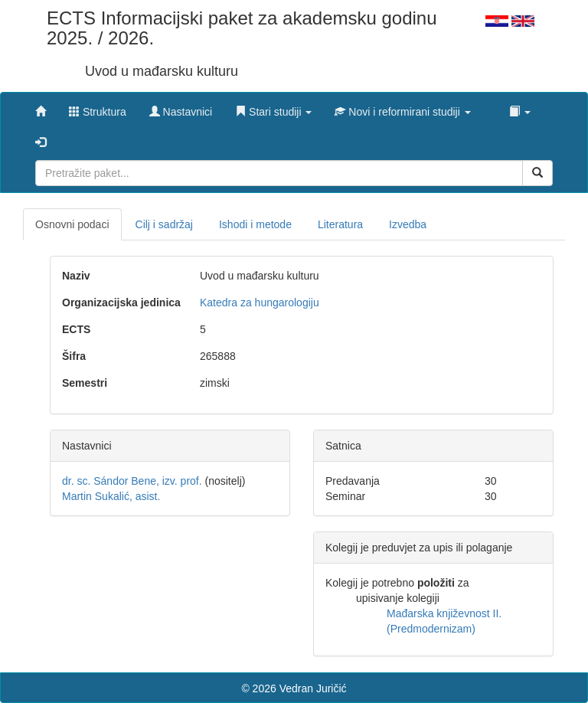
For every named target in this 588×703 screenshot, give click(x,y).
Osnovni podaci (72, 224)
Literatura (340, 224)
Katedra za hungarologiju (260, 302)
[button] (273, 108)
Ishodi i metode (255, 224)
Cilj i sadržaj (164, 224)
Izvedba (408, 224)
